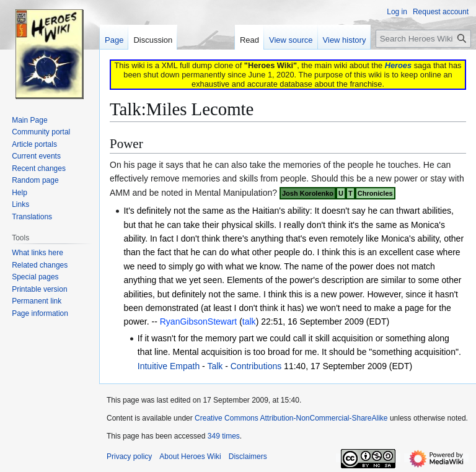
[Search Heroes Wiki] (423, 39)
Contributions (256, 366)
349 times (224, 436)
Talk (215, 366)
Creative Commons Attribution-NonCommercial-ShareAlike (291, 418)
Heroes (398, 65)
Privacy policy (129, 457)
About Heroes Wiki (190, 457)
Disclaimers (248, 457)
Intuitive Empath (169, 366)
